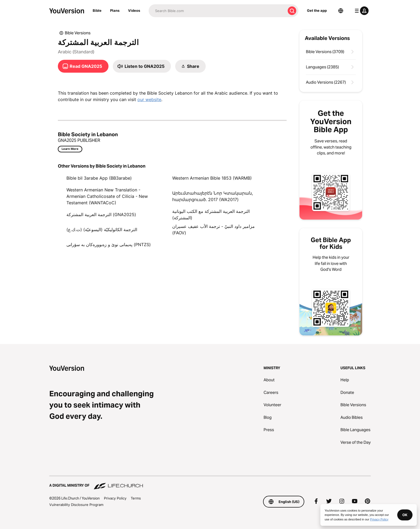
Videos (134, 10)
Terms (136, 498)
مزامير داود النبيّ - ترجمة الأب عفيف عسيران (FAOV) (213, 230)
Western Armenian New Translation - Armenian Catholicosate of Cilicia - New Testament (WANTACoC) (107, 196)
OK (405, 515)
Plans (115, 10)
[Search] (217, 11)
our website (149, 99)
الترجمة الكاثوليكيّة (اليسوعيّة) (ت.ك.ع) (102, 230)
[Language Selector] (341, 11)
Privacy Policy (115, 498)
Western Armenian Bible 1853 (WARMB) (212, 178)
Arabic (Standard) (76, 52)
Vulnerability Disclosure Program (76, 505)
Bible (97, 10)
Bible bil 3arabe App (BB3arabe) (99, 178)
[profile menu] (361, 11)
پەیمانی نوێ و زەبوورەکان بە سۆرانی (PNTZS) (109, 245)
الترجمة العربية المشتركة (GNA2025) (101, 214)
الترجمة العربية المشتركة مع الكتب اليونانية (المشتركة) (211, 214)
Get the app (317, 10)
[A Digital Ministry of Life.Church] (210, 483)
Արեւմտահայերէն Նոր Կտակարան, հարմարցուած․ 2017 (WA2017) (213, 196)
